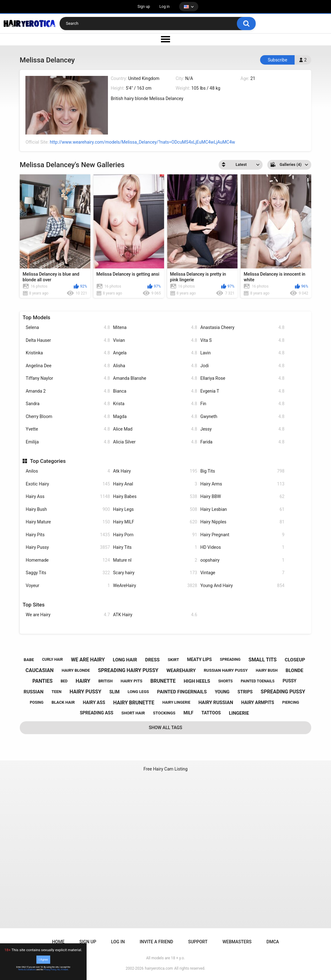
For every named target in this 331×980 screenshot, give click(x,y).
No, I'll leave (63, 970)
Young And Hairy (242, 586)
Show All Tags (165, 728)
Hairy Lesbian (242, 509)
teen (56, 692)
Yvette (68, 429)
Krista (155, 404)
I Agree (43, 959)
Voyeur (68, 586)
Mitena (155, 328)
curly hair (53, 660)
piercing (291, 702)
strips (245, 692)
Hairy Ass (68, 497)
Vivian (155, 340)
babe (29, 660)
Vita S (242, 340)
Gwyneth (242, 417)
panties (42, 681)
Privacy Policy (50, 970)
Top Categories (48, 461)
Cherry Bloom (68, 417)
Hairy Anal (155, 484)
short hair (133, 713)
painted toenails (258, 681)
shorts (225, 681)
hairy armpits (258, 702)
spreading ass (96, 713)
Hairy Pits (68, 535)
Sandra (68, 404)
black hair (63, 702)
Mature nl (155, 560)
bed (64, 681)
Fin (242, 404)
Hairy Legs (155, 509)
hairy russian (216, 702)
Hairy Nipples (242, 522)
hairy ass (94, 702)
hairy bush (267, 670)
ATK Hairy (155, 615)
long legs (138, 692)
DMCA (273, 942)
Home (58, 942)
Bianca (155, 391)
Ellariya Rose (242, 378)
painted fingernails (182, 692)
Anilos (68, 471)
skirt (173, 660)
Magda (155, 417)
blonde (294, 670)
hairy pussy (85, 692)
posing (37, 702)
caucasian (40, 670)
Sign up (144, 7)
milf (189, 713)
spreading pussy (283, 692)
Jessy (242, 429)
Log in (165, 7)
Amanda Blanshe (155, 378)
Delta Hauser (68, 340)
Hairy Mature (68, 522)
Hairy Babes (155, 497)
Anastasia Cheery (242, 328)
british (105, 681)
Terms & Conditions (27, 970)
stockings (164, 713)
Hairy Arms (242, 484)
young (222, 692)
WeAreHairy (155, 586)
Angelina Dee (68, 366)
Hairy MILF (155, 522)
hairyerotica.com (159, 968)
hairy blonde (76, 670)
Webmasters (237, 942)
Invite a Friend (156, 942)
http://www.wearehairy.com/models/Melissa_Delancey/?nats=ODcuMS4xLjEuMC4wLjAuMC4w (142, 142)
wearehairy (181, 670)
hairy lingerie (176, 702)
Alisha (155, 366)
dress (152, 660)
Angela (155, 353)
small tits (263, 660)
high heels (197, 681)
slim (114, 692)
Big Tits (242, 471)
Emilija (68, 442)
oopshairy (242, 560)
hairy (83, 681)
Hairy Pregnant (242, 535)
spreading (230, 660)
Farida (242, 442)
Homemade (68, 560)
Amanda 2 (68, 391)
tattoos (211, 713)
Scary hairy (155, 573)
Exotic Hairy (68, 484)
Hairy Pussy (68, 547)
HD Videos (242, 547)
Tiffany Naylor (68, 378)
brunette (163, 681)
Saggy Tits (68, 573)
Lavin (242, 353)
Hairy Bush (68, 509)
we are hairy (88, 660)
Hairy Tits (155, 547)
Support (198, 942)
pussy (290, 681)
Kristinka (68, 353)
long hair (125, 660)
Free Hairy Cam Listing (165, 769)
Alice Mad (155, 429)
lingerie (239, 713)
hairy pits (132, 681)
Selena (68, 328)
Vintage (242, 573)
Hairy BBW (242, 497)
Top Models (36, 317)
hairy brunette (134, 703)
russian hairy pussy (226, 670)
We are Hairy (68, 615)
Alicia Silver (155, 442)
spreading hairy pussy (128, 670)
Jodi (242, 366)
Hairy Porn (155, 535)
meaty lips (199, 660)
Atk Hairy (155, 471)
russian (33, 692)
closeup (295, 660)
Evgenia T (242, 391)
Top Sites (34, 605)
